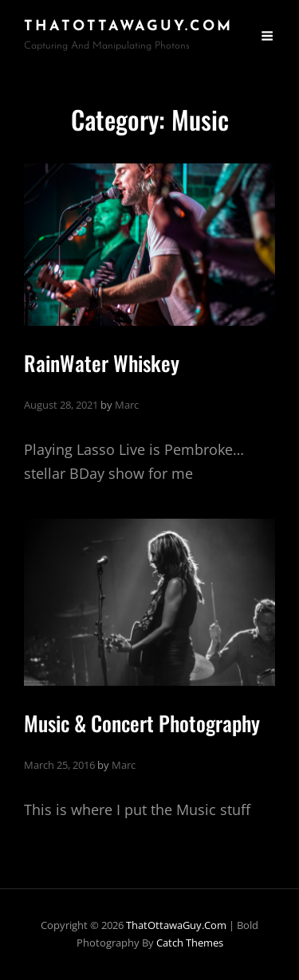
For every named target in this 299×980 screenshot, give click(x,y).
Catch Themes (190, 943)
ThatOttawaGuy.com (128, 27)
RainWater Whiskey (102, 363)
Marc (127, 405)
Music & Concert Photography (142, 723)
